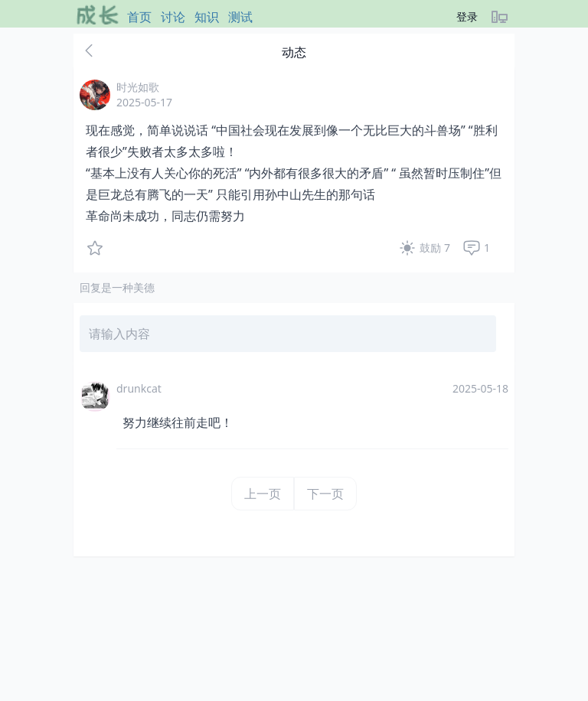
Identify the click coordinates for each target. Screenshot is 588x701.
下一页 (325, 494)
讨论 (173, 17)
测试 (240, 17)
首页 (139, 17)
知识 (207, 17)
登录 (467, 16)
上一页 (263, 494)
